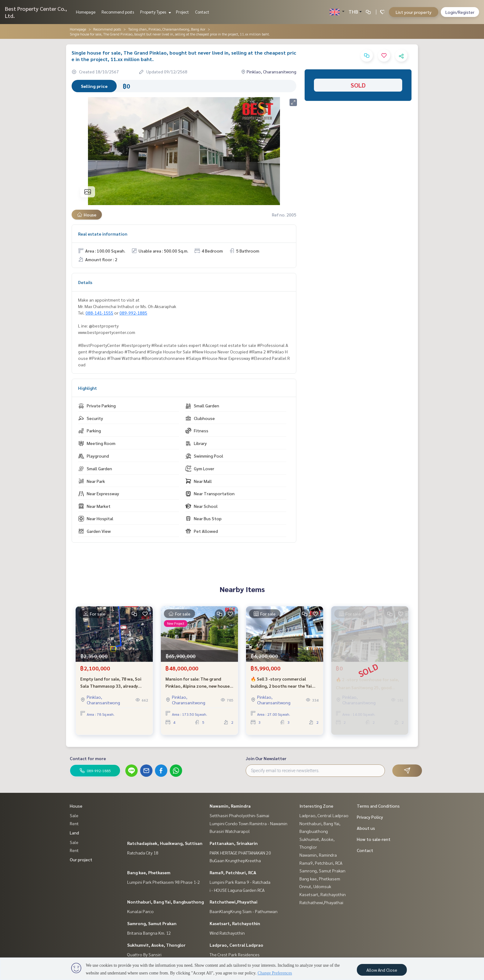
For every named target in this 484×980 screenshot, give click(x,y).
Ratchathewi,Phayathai (234, 902)
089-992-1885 (133, 313)
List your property (414, 12)
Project (182, 12)
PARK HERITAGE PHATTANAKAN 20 (240, 853)
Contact (202, 12)
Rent (74, 823)
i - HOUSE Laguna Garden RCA (237, 890)
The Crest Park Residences (235, 954)
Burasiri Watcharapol (230, 831)
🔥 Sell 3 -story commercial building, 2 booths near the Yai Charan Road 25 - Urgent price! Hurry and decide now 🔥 (282, 687)
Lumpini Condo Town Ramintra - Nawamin (248, 823)
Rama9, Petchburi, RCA (233, 872)
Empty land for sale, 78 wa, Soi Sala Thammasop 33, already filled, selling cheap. (111, 687)
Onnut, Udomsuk (315, 886)
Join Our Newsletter (266, 758)
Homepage (86, 12)
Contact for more (88, 758)
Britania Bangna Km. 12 (149, 933)
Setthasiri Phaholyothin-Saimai (239, 815)
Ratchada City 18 (143, 853)
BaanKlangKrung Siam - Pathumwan (244, 911)
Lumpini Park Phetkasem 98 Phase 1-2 (164, 882)
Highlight (88, 388)
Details (85, 282)
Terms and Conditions (378, 806)
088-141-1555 (99, 313)
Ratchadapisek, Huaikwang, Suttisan (165, 843)
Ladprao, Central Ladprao (236, 945)
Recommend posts (118, 12)
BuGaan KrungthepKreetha (235, 860)
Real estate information (103, 234)
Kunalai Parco (140, 911)
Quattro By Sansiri (144, 954)
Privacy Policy (370, 817)
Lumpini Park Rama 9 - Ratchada (240, 882)
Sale (74, 815)
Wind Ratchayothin (227, 933)
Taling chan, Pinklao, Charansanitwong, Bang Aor (167, 29)
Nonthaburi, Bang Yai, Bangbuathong (165, 902)
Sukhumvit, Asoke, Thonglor (156, 945)
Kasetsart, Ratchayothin (235, 923)
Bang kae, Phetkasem (149, 872)
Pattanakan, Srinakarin (234, 843)
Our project (81, 859)
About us (366, 828)
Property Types (155, 12)
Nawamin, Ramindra (230, 806)
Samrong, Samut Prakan (152, 923)
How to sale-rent (374, 839)
